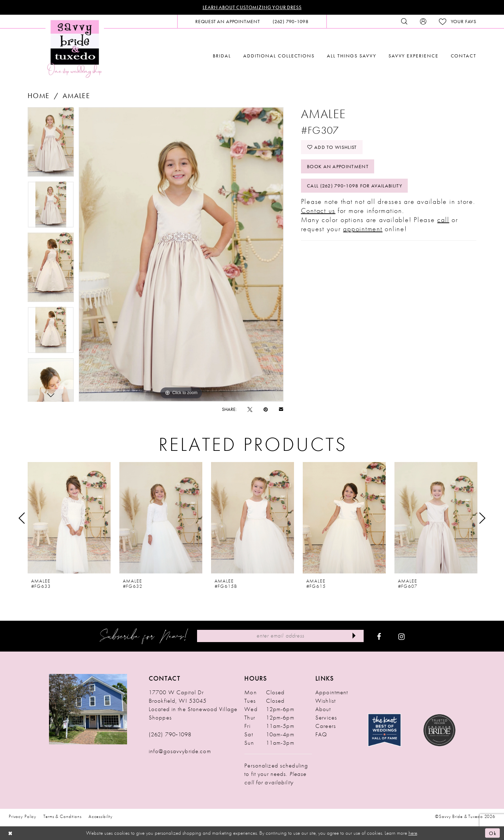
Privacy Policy (23, 816)
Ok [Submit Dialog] (493, 833)
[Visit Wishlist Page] (458, 22)
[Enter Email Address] (280, 636)
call (443, 220)
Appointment (332, 692)
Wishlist (325, 701)
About (323, 709)
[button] (423, 21)
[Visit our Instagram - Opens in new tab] (401, 636)
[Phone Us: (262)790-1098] (291, 21)
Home (39, 96)
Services (326, 717)
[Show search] (404, 21)
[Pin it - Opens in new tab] (266, 409)
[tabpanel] (51, 144)
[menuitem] (228, 21)
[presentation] (69, 518)
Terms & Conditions (62, 816)
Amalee (76, 96)
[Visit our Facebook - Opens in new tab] (379, 636)
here (413, 833)
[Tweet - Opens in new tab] (250, 409)
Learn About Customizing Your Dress (252, 7)
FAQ (321, 734)
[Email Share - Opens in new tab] (281, 409)
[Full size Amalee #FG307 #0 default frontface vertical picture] (181, 254)
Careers (326, 726)
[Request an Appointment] (228, 21)
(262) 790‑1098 (170, 734)
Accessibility (101, 816)
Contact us (318, 211)
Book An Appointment (338, 166)
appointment (363, 229)
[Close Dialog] (10, 833)
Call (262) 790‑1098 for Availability (355, 186)
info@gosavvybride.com (180, 751)
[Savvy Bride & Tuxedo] (75, 48)
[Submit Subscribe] (354, 636)
